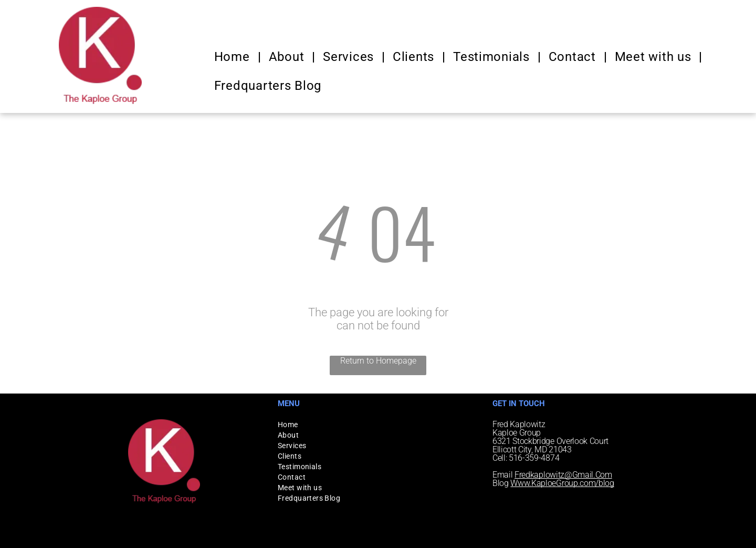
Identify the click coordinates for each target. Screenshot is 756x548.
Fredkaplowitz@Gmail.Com (563, 475)
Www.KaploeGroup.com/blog (562, 483)
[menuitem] (234, 57)
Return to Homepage (378, 361)
